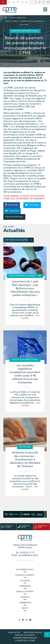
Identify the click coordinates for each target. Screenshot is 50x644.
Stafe (32, 561)
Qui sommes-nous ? (25, 570)
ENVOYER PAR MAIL (14, 217)
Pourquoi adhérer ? (25, 575)
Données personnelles (25, 638)
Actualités (25, 581)
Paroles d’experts (25, 592)
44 (9, 2)
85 (27, 2)
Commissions (25, 603)
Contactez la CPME (25, 641)
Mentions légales (33, 633)
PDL (3, 2)
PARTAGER (12, 205)
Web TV (25, 608)
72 (22, 2)
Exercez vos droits (25, 635)
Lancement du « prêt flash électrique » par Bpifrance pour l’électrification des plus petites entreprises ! (25, 288)
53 (18, 2)
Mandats (25, 597)
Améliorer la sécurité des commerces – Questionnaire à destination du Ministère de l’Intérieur (25, 460)
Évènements (25, 586)
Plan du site (14, 633)
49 (13, 2)
